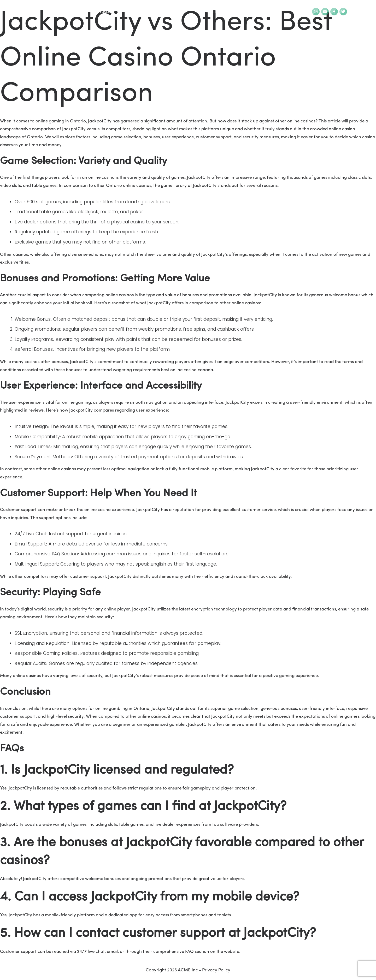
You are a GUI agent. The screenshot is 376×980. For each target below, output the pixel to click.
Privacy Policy (216, 970)
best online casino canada (187, 370)
